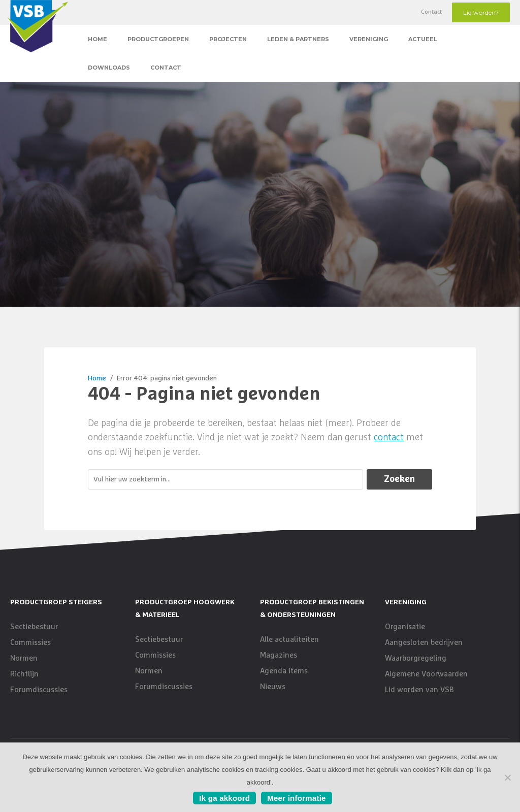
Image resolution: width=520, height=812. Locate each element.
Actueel (423, 39)
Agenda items (284, 671)
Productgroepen (158, 39)
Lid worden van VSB (419, 690)
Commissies (30, 643)
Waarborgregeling (416, 658)
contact (389, 438)
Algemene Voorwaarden (426, 674)
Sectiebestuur (34, 627)
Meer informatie (296, 798)
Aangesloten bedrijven (424, 643)
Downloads (109, 68)
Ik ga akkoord (224, 798)
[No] (507, 777)
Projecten (228, 39)
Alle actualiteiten (289, 640)
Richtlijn (24, 674)
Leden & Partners (298, 39)
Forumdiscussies (39, 690)
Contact (431, 12)
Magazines (279, 655)
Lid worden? (481, 12)
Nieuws (273, 687)
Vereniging (369, 39)
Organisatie (405, 627)
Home (97, 39)
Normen (24, 658)
